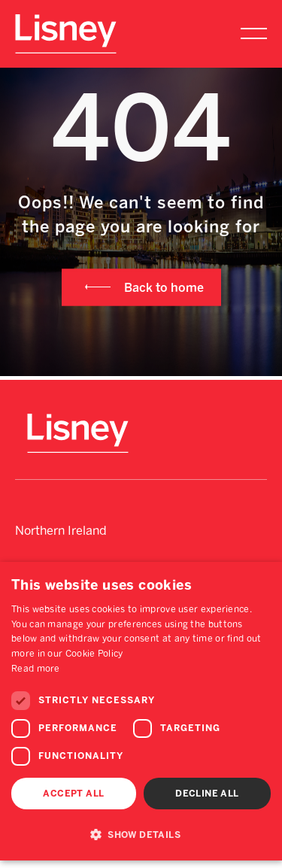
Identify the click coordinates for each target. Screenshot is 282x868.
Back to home (164, 287)
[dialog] (141, 711)
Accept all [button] (73, 794)
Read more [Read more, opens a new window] (36, 669)
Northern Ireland (61, 531)
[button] (141, 834)
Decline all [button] (207, 794)
